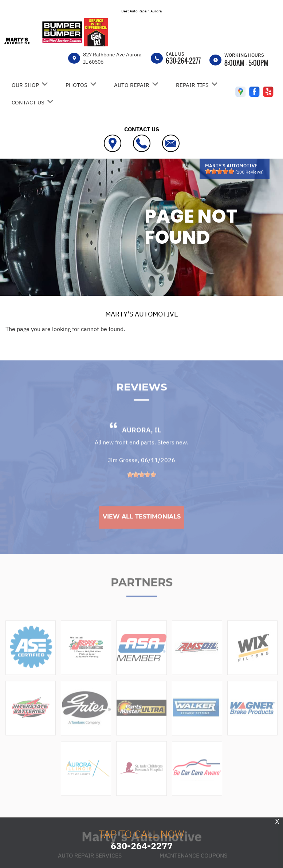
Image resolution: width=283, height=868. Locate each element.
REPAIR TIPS (192, 85)
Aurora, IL (141, 447)
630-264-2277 (183, 61)
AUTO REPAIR (132, 85)
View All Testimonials (142, 533)
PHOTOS (76, 85)
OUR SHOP (25, 85)
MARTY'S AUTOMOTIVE (142, 314)
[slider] (220, 171)
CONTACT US (28, 102)
